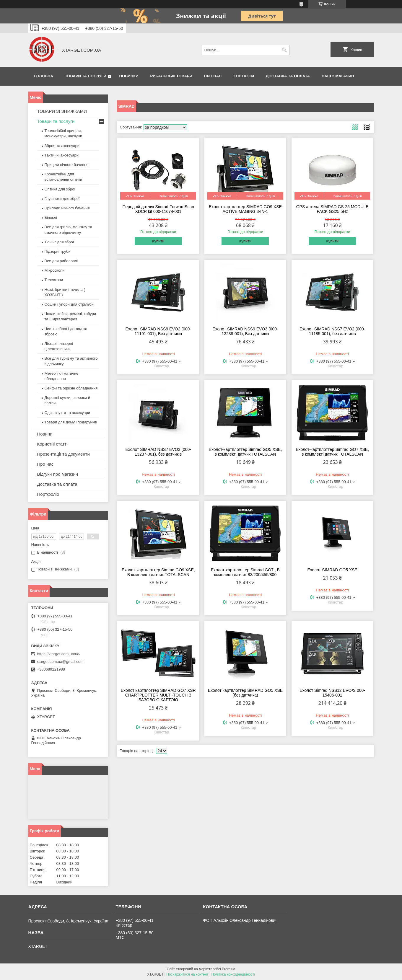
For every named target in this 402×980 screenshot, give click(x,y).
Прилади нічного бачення (67, 208)
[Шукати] (285, 50)
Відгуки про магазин (58, 474)
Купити (158, 241)
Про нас (213, 76)
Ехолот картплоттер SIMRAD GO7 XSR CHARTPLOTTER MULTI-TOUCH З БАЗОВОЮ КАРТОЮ (158, 695)
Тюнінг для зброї (59, 242)
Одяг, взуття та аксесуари (67, 413)
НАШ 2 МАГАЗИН (338, 76)
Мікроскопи (55, 270)
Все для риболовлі (61, 261)
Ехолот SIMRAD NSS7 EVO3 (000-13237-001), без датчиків (158, 452)
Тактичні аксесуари (62, 155)
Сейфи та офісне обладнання (71, 388)
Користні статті (52, 444)
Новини (45, 434)
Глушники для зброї (62, 199)
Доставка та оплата (288, 76)
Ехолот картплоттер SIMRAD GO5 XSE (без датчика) (245, 693)
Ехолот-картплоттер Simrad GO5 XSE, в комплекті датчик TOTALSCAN (245, 452)
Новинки (129, 76)
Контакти (244, 76)
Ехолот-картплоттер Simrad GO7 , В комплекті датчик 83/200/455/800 (245, 572)
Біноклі (51, 217)
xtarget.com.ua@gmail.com (60, 662)
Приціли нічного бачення (67, 165)
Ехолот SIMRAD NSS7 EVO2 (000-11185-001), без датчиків (332, 331)
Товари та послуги (86, 76)
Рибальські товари (171, 76)
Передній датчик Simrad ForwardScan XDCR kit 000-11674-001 (158, 209)
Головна (44, 76)
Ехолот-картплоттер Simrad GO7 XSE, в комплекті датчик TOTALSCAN (332, 452)
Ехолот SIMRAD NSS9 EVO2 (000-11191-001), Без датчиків (158, 331)
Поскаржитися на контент (187, 974)
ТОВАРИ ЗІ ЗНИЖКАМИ (62, 111)
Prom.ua (228, 969)
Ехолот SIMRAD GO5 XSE (332, 570)
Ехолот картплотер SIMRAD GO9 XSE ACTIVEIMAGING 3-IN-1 (245, 209)
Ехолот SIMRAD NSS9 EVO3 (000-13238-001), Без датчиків (245, 331)
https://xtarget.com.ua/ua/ (59, 654)
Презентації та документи (64, 454)
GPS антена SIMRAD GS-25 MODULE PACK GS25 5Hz (332, 209)
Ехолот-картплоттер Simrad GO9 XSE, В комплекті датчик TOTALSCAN (158, 572)
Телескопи (54, 280)
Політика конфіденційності (233, 974)
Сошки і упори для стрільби (69, 304)
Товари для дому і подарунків (71, 422)
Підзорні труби (58, 251)
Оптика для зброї (60, 189)
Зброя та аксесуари (62, 146)
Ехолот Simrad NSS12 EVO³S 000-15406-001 (332, 693)
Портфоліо (48, 494)
